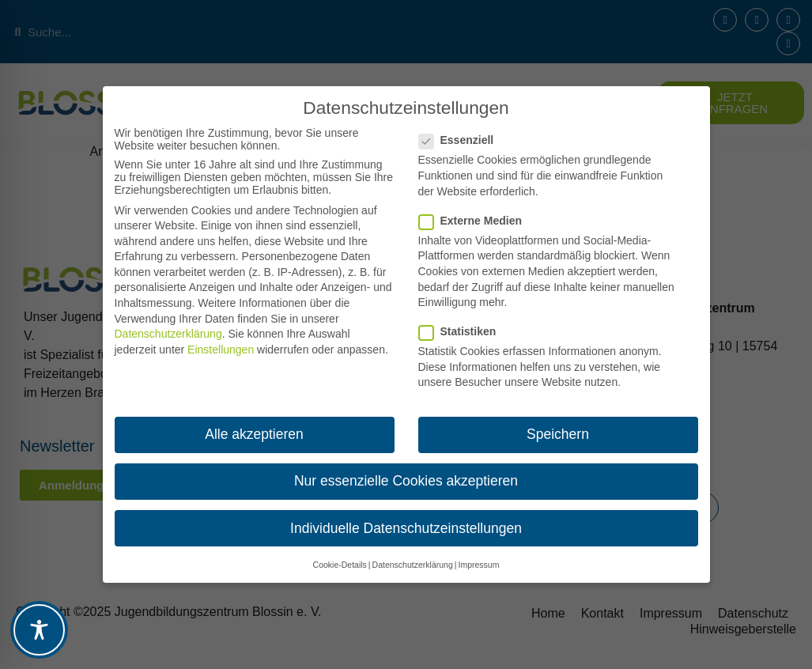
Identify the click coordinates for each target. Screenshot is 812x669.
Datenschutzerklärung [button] (413, 565)
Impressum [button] (478, 565)
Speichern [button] (558, 434)
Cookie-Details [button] (340, 565)
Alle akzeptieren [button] (254, 434)
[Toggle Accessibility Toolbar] (39, 630)
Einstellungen (221, 350)
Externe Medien (475, 221)
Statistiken (463, 331)
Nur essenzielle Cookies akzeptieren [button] (406, 481)
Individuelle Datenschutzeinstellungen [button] (406, 528)
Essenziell (461, 140)
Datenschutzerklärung (168, 334)
